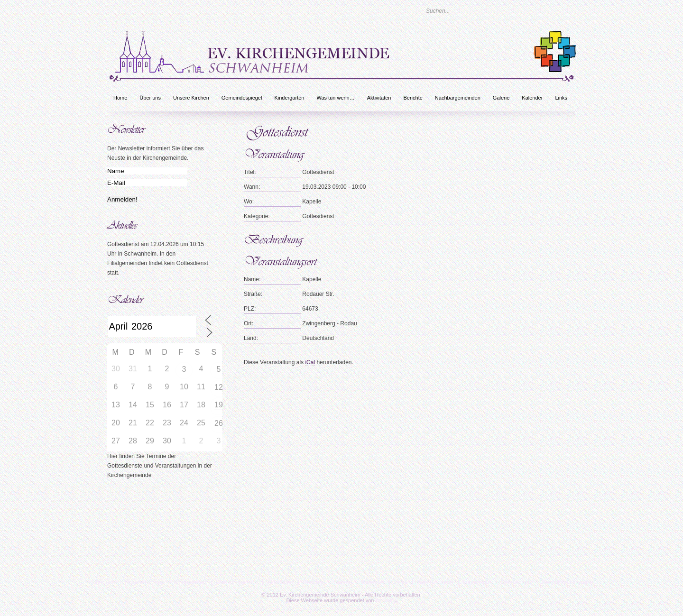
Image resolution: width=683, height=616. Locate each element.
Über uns (150, 98)
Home (120, 98)
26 (219, 423)
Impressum (477, 582)
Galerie (501, 98)
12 (219, 387)
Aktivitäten (379, 98)
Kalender (532, 98)
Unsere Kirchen (191, 98)
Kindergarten (289, 98)
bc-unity (386, 600)
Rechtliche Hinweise (567, 582)
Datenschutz (516, 582)
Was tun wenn (435, 582)
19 (219, 405)
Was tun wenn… (335, 98)
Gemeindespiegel (242, 98)
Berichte (413, 98)
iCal (310, 362)
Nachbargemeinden (458, 98)
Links (561, 98)
